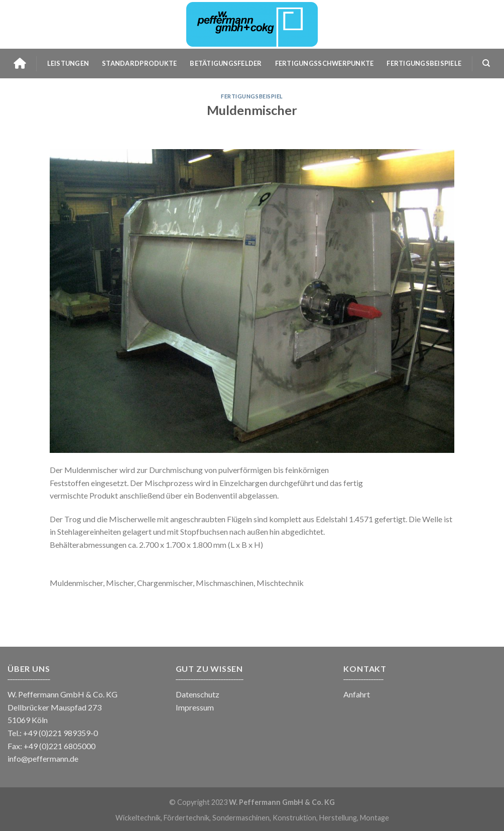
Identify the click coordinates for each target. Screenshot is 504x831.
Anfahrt (357, 694)
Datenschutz (198, 694)
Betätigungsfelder (226, 63)
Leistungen (68, 63)
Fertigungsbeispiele (424, 63)
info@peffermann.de (43, 758)
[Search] (486, 63)
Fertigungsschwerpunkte (325, 63)
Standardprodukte (139, 63)
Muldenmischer (252, 110)
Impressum (195, 707)
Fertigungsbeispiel (252, 96)
